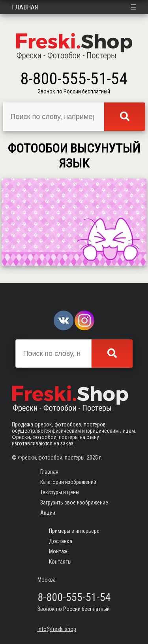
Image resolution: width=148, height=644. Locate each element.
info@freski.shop (57, 629)
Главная (25, 7)
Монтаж (58, 551)
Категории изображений (68, 482)
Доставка (61, 541)
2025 (92, 458)
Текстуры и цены (60, 492)
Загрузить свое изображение (74, 503)
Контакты (60, 562)
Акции (48, 513)
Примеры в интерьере (74, 531)
